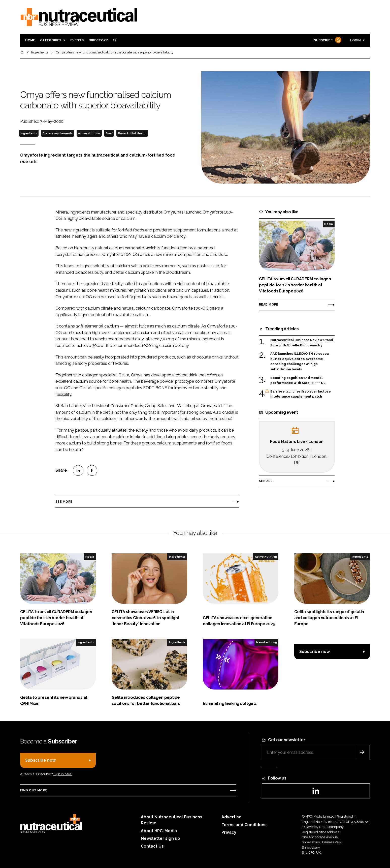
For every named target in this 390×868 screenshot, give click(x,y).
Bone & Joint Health (132, 133)
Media (329, 224)
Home (30, 40)
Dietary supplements (58, 133)
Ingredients (29, 133)
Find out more (34, 790)
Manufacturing (267, 642)
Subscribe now (315, 652)
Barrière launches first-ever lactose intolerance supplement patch (301, 394)
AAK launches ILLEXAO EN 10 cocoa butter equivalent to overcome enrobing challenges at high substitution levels (300, 362)
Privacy (229, 832)
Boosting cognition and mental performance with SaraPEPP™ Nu (298, 381)
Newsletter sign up (160, 838)
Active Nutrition (89, 133)
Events (77, 40)
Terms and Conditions (244, 825)
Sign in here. (63, 774)
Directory (98, 40)
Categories (51, 40)
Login (355, 40)
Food (109, 133)
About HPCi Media (159, 831)
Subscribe (327, 40)
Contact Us (152, 846)
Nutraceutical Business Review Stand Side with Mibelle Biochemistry (302, 342)
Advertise (232, 817)
